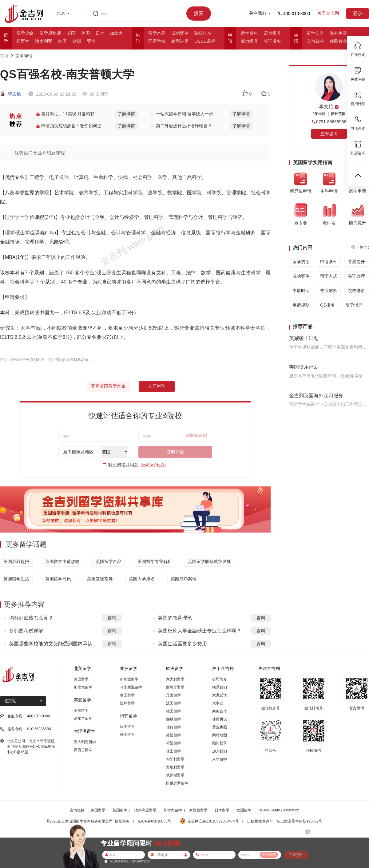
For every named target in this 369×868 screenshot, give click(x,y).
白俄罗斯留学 (177, 783)
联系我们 (220, 687)
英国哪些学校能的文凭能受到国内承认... (53, 644)
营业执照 (220, 727)
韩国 (62, 41)
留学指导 (354, 305)
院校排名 (203, 33)
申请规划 (301, 305)
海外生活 (338, 33)
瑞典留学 (173, 727)
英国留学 (81, 711)
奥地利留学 (175, 767)
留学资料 (249, 33)
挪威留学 (173, 719)
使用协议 (220, 719)
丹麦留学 (173, 695)
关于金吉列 (328, 13)
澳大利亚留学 (85, 742)
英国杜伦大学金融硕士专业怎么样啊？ (200, 631)
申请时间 (301, 291)
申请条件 (329, 262)
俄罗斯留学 (175, 775)
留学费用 (301, 262)
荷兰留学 (173, 743)
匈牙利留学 (175, 759)
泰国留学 (127, 695)
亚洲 (91, 41)
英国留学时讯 (58, 579)
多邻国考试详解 (26, 631)
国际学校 (157, 41)
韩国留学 (127, 735)
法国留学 (173, 703)
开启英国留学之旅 (108, 386)
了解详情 (126, 114)
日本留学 (127, 727)
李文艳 (10, 94)
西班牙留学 (175, 687)
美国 (85, 33)
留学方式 (329, 276)
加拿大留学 (83, 687)
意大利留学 (175, 679)
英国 (71, 33)
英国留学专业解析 (155, 561)
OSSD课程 (205, 41)
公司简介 (220, 679)
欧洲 (77, 41)
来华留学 (220, 759)
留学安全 (315, 33)
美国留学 (81, 679)
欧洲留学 (244, 810)
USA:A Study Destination (279, 810)
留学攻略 (25, 33)
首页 (4, 56)
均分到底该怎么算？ (31, 618)
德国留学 (173, 711)
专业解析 (329, 291)
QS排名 (327, 305)
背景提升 (356, 262)
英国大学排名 (142, 579)
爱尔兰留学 (83, 719)
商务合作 (220, 711)
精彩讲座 (180, 41)
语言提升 (272, 33)
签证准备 (272, 41)
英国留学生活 (16, 579)
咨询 (112, 618)
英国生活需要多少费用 (182, 644)
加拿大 (116, 33)
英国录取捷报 (16, 561)
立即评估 (175, 452)
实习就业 (315, 41)
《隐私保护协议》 (153, 465)
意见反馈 (220, 695)
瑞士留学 (173, 751)
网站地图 (220, 735)
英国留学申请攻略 (62, 561)
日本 (100, 33)
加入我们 (220, 751)
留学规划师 (50, 33)
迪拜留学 (127, 703)
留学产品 (157, 33)
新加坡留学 (129, 679)
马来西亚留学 (131, 687)
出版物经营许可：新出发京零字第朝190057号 (285, 821)
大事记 (218, 703)
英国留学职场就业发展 (209, 561)
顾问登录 (220, 743)
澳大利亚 (44, 41)
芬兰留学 (173, 735)
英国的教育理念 (175, 618)
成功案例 (180, 33)
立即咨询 (157, 386)
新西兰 (23, 41)
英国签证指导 (100, 579)
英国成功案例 (184, 579)
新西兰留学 (83, 750)
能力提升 (249, 41)
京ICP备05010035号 (154, 821)
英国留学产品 (109, 561)
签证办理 (356, 276)
